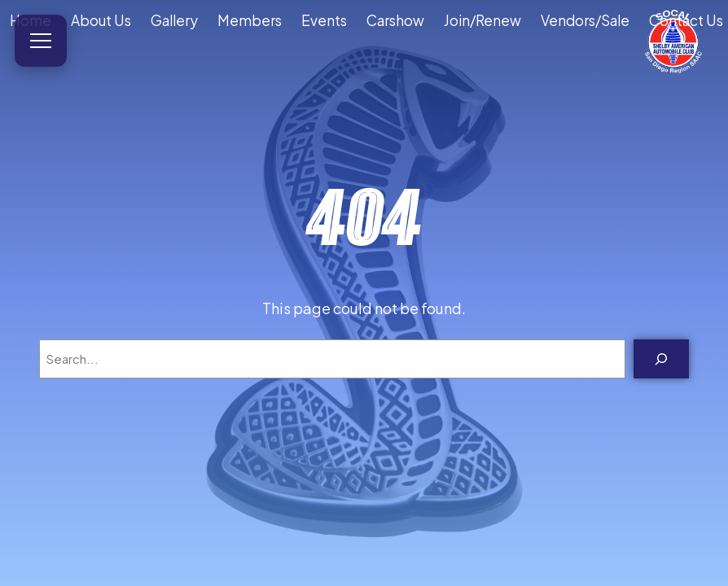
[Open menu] (41, 41)
